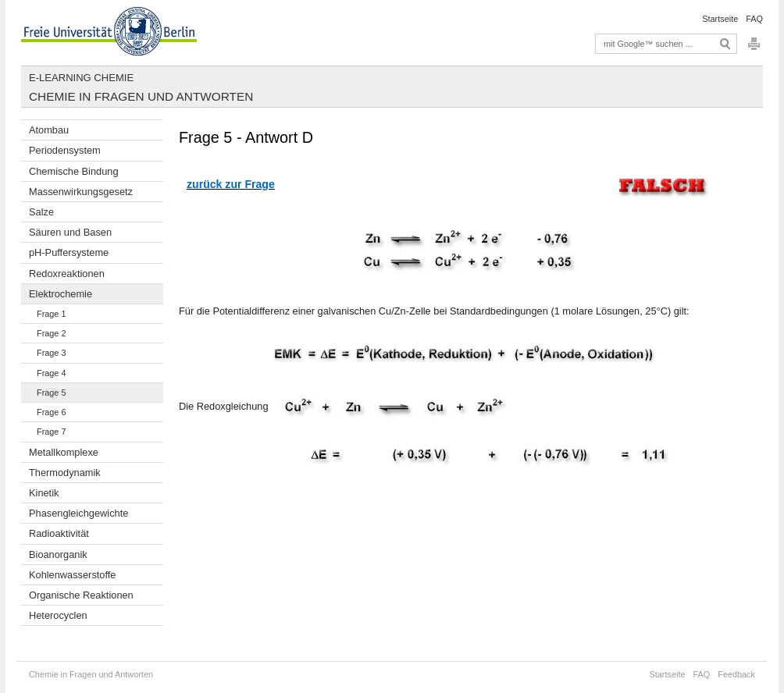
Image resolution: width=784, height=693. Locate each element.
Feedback (736, 674)
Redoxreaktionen (67, 274)
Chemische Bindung (74, 171)
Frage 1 (51, 314)
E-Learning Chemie (81, 78)
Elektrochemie (61, 294)
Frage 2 (51, 333)
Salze (41, 212)
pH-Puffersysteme (69, 252)
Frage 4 (51, 373)
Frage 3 (51, 353)
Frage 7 (51, 432)
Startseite (720, 19)
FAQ (754, 19)
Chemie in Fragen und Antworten (141, 96)
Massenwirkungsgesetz (81, 192)
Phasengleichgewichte (78, 513)
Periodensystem (65, 150)
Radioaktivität (59, 533)
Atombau (49, 130)
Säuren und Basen (70, 232)
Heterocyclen (58, 615)
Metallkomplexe (64, 452)
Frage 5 (51, 393)
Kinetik (44, 493)
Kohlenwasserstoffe (72, 575)
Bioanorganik (58, 554)
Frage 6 (51, 412)
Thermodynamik (65, 473)
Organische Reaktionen (81, 595)
